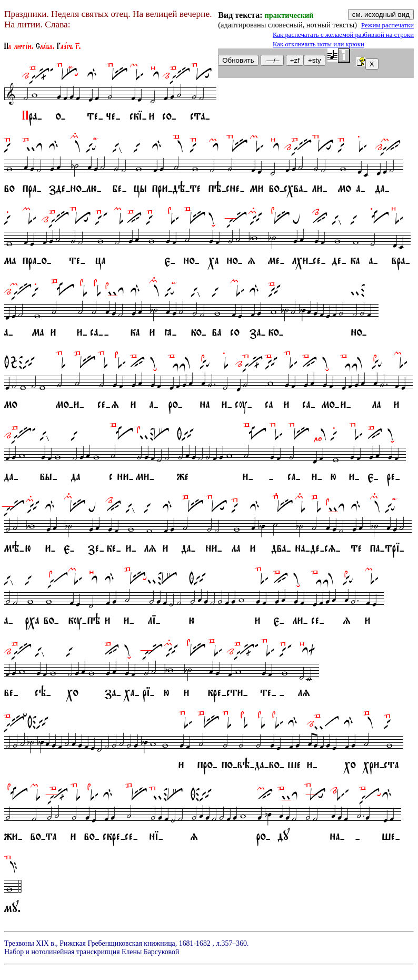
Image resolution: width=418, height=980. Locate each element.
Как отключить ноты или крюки (319, 44)
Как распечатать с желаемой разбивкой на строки (343, 35)
